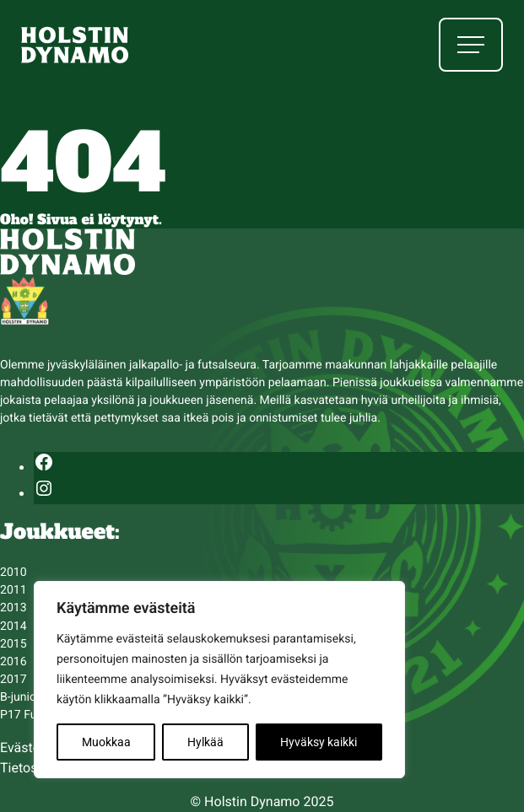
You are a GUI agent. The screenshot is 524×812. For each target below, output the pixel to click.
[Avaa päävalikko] (471, 45)
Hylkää (205, 742)
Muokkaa (106, 742)
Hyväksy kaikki (319, 742)
